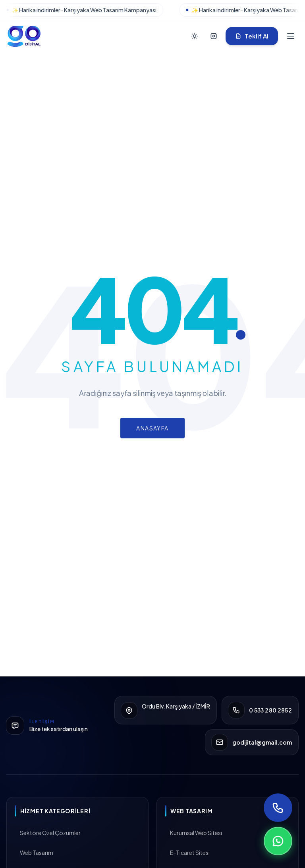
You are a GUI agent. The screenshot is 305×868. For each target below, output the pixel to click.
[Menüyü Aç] (291, 36)
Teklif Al (252, 36)
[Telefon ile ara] (278, 808)
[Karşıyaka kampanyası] (152, 10)
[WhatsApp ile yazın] (278, 841)
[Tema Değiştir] (195, 36)
